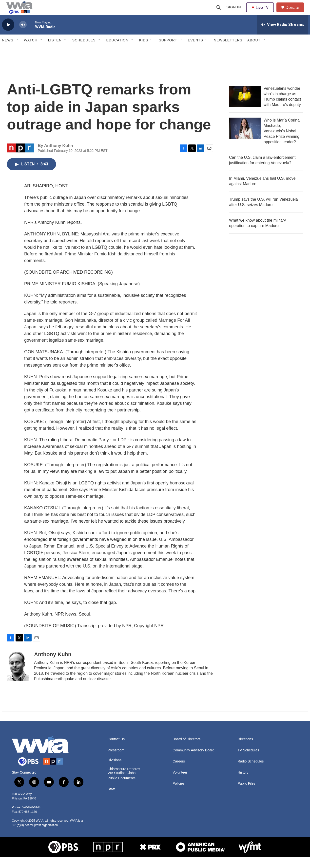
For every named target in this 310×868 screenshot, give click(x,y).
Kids (144, 51)
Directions (245, 750)
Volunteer (180, 784)
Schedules (84, 51)
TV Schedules (248, 761)
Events (195, 51)
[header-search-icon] (219, 13)
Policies (178, 795)
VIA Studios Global (122, 784)
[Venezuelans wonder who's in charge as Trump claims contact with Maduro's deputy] (245, 107)
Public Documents (122, 789)
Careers (179, 772)
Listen (55, 51)
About (254, 51)
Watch (31, 51)
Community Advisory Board (193, 761)
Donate (295, 13)
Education (117, 51)
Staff (111, 800)
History (243, 784)
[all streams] (283, 36)
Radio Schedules (251, 772)
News (8, 51)
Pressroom (116, 761)
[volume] (23, 36)
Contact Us (116, 750)
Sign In (234, 13)
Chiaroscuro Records (124, 780)
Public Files (247, 795)
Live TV (261, 13)
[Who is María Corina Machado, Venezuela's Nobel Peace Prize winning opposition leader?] (245, 139)
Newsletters (228, 51)
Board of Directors (186, 750)
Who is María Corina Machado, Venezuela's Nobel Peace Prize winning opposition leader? (282, 142)
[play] (8, 36)
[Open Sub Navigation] (17, 51)
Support (168, 51)
